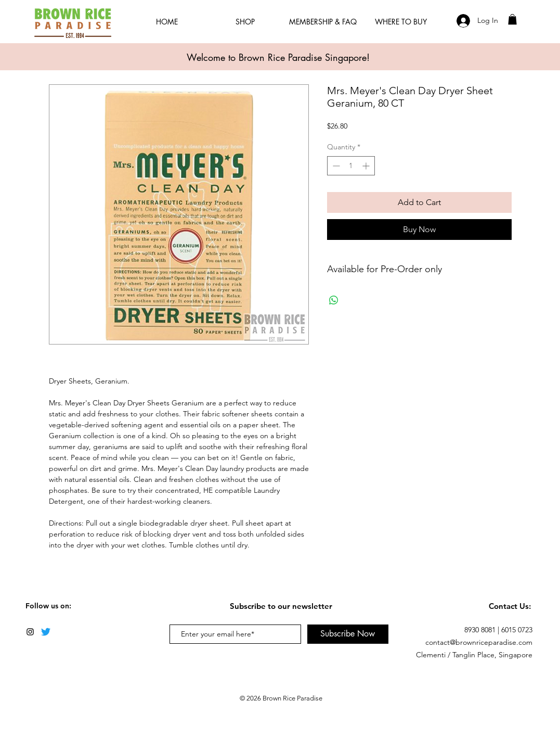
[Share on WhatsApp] (334, 300)
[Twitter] (46, 632)
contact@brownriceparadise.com (479, 642)
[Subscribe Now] (348, 634)
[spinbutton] (351, 166)
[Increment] (367, 166)
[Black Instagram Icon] (30, 632)
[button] (512, 19)
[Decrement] (335, 166)
